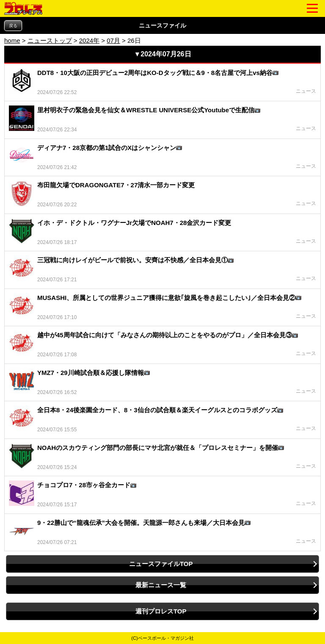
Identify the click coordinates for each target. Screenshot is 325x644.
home (12, 40)
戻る (13, 26)
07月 (113, 40)
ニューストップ (50, 40)
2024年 (89, 40)
